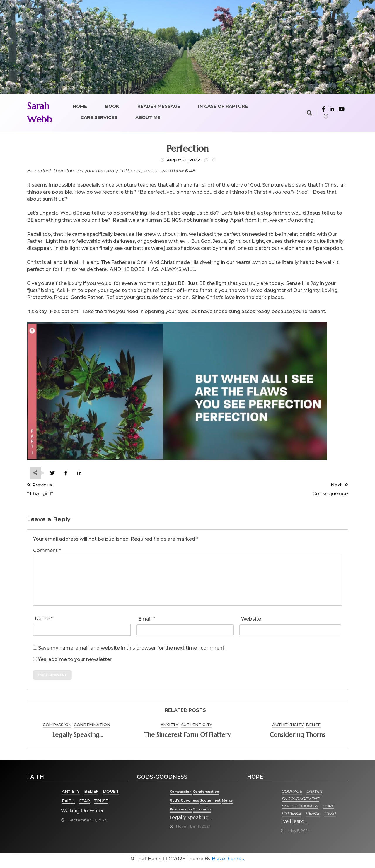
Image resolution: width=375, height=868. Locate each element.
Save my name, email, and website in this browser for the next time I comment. (132, 649)
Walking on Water (83, 813)
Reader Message (159, 106)
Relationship (200, 812)
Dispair (315, 794)
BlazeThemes (228, 862)
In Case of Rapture (223, 106)
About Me (148, 117)
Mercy (180, 812)
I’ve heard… (295, 824)
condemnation (92, 727)
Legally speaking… (78, 737)
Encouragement (301, 801)
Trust (102, 803)
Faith (69, 803)
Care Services (99, 117)
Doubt (111, 794)
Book (112, 106)
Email (146, 620)
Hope (329, 808)
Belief (313, 727)
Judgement (219, 803)
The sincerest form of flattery (187, 737)
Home (80, 106)
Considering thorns (297, 737)
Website (251, 620)
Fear (85, 803)
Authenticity (196, 727)
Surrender (224, 812)
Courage (292, 794)
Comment (47, 552)
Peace (313, 816)
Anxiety (169, 727)
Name (44, 620)
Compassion (57, 727)
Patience (292, 816)
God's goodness (190, 803)
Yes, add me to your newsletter (72, 661)
